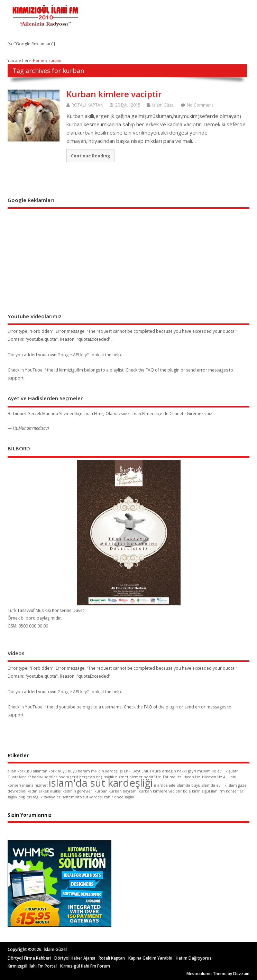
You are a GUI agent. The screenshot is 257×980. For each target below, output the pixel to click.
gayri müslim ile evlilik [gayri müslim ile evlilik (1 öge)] (208, 771)
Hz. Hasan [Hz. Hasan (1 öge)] (185, 777)
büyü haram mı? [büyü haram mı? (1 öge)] (82, 771)
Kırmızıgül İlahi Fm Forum (85, 966)
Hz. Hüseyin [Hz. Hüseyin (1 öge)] (206, 777)
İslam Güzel (163, 105)
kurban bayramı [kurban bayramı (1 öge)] (123, 791)
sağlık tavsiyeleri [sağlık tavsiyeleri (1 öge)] (47, 797)
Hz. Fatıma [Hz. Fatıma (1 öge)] (166, 777)
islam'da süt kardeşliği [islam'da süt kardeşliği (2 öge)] (101, 783)
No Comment (200, 105)
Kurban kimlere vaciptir (114, 94)
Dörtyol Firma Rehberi (29, 958)
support (16, 378)
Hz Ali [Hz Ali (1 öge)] (222, 777)
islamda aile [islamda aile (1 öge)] (165, 785)
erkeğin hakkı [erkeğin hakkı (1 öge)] (174, 771)
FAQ (150, 370)
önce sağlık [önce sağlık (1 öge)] (124, 797)
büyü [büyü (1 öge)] (62, 771)
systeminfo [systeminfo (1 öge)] (72, 797)
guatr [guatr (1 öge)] (233, 771)
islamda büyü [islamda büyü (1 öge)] (188, 785)
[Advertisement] (59, 255)
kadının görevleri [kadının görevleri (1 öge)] (78, 791)
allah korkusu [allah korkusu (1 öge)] (20, 771)
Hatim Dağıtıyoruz (194, 958)
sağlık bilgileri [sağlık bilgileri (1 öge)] (20, 797)
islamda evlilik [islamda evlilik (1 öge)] (214, 785)
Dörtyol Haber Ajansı (75, 958)
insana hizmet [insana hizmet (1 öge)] (35, 785)
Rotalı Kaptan (112, 958)
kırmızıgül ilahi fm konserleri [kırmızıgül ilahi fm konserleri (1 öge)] (218, 791)
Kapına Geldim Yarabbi (150, 958)
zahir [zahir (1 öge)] (108, 797)
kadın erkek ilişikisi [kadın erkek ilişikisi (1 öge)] (44, 791)
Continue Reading (90, 156)
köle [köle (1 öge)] (187, 791)
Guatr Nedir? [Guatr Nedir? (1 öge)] (19, 777)
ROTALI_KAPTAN (88, 105)
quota (229, 331)
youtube (67, 707)
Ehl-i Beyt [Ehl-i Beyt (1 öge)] (132, 771)
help (117, 355)
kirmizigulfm (71, 370)
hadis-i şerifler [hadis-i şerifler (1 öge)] (45, 777)
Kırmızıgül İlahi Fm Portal (32, 966)
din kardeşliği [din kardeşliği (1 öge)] (111, 771)
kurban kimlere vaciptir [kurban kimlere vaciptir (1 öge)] (160, 791)
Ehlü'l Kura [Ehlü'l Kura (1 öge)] (151, 771)
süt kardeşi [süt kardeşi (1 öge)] (93, 797)
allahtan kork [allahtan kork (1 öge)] (45, 771)
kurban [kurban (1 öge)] (101, 791)
